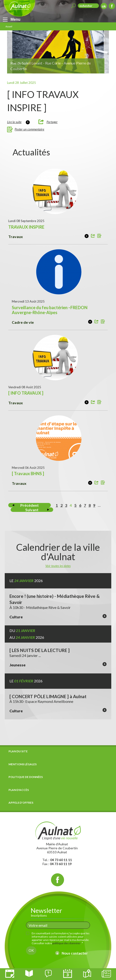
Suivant (32, 510)
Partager (52, 122)
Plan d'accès (19, 790)
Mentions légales (23, 764)
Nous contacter (75, 953)
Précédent (30, 505)
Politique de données (26, 777)
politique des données (67, 943)
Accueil (9, 26)
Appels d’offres (21, 803)
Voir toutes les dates (58, 566)
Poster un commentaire (29, 129)
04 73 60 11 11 (61, 860)
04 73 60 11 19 (61, 864)
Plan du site (18, 751)
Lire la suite (14, 122)
